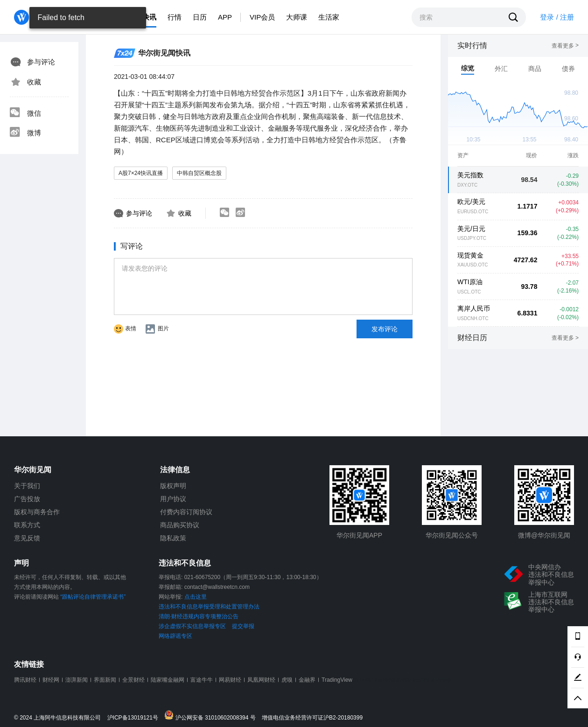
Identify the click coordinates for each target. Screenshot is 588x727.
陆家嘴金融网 (168, 680)
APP (225, 17)
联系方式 (27, 525)
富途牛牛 (202, 680)
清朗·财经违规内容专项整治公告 (199, 616)
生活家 (329, 17)
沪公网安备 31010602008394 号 (212, 716)
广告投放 (27, 499)
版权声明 (173, 486)
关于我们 (27, 486)
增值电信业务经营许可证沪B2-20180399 (312, 718)
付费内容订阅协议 (186, 512)
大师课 (297, 17)
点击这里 (196, 597)
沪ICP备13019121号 (135, 718)
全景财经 (133, 680)
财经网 (51, 680)
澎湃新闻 (77, 680)
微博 (25, 133)
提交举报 (243, 626)
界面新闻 (105, 680)
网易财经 (230, 680)
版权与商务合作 (37, 512)
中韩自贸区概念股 (199, 173)
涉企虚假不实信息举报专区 (192, 626)
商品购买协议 (180, 525)
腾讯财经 (25, 680)
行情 (175, 17)
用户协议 (173, 499)
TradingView (337, 680)
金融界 (307, 680)
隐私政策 (173, 538)
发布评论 (385, 329)
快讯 (149, 17)
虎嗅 (287, 680)
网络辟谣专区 (175, 636)
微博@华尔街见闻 (544, 535)
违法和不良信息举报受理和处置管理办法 (209, 607)
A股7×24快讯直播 (141, 173)
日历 (200, 17)
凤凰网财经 (261, 680)
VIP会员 (262, 17)
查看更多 (565, 46)
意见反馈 (27, 538)
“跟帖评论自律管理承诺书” (93, 597)
